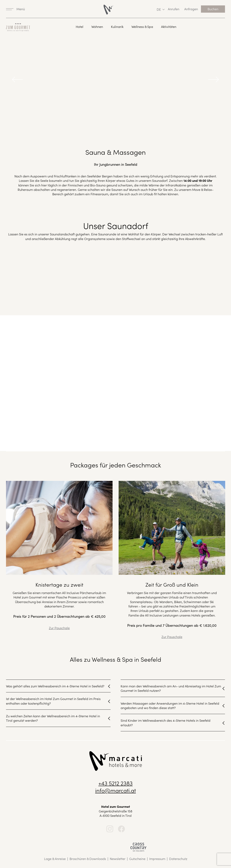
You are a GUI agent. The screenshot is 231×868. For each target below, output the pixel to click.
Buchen (213, 9)
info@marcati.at (116, 790)
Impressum (157, 859)
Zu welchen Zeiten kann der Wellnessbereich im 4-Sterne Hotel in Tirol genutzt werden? (53, 718)
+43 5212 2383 (116, 783)
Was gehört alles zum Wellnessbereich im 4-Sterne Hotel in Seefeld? (55, 686)
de (159, 9)
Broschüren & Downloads (88, 859)
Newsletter (118, 859)
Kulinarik (117, 27)
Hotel (80, 27)
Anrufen (174, 9)
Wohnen (97, 27)
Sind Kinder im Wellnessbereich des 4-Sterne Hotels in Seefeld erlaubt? (165, 722)
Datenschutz (178, 859)
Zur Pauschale (59, 628)
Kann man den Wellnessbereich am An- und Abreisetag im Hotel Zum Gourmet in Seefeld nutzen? (171, 688)
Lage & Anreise (55, 859)
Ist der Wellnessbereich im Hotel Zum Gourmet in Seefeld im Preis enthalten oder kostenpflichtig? (53, 701)
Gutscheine (137, 859)
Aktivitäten (169, 27)
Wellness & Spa (142, 27)
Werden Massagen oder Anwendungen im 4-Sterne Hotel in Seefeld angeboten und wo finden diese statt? (170, 705)
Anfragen (191, 9)
